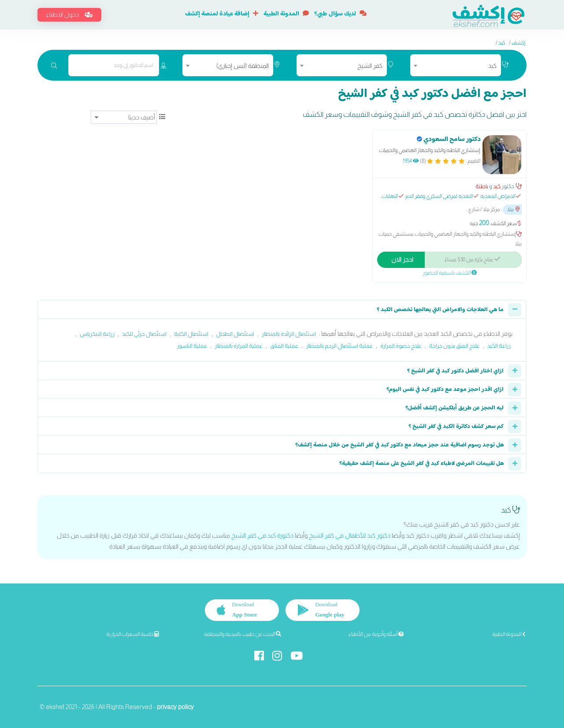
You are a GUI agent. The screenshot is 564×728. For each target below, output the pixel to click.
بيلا (513, 209)
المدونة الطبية (286, 14)
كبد (502, 43)
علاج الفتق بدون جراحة (455, 346)
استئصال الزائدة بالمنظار (289, 334)
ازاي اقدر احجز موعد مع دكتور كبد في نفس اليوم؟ (445, 390)
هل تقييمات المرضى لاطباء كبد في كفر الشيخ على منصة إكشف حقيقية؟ (421, 464)
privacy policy (175, 707)
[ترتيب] (124, 117)
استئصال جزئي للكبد (144, 334)
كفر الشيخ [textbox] (370, 66)
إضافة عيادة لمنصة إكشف (222, 14)
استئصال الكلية (191, 334)
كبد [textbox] (492, 66)
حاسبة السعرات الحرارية (133, 634)
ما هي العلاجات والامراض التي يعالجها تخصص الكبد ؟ (440, 310)
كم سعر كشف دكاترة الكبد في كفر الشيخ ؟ (456, 427)
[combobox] (456, 65)
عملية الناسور (192, 346)
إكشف (518, 43)
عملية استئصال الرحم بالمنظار (339, 346)
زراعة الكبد (499, 346)
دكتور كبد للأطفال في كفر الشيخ (350, 535)
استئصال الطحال (235, 334)
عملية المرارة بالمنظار (239, 346)
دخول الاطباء (69, 15)
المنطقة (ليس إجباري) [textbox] (243, 66)
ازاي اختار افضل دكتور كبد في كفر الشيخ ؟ (455, 371)
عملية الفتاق (284, 346)
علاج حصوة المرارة (401, 346)
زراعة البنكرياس (97, 334)
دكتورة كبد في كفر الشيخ (262, 535)
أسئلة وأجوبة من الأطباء (376, 634)
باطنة (482, 186)
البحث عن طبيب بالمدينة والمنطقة (243, 634)
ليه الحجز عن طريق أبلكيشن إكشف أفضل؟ (455, 408)
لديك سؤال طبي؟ (340, 14)
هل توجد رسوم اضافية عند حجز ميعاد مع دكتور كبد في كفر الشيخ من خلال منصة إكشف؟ (399, 445)
